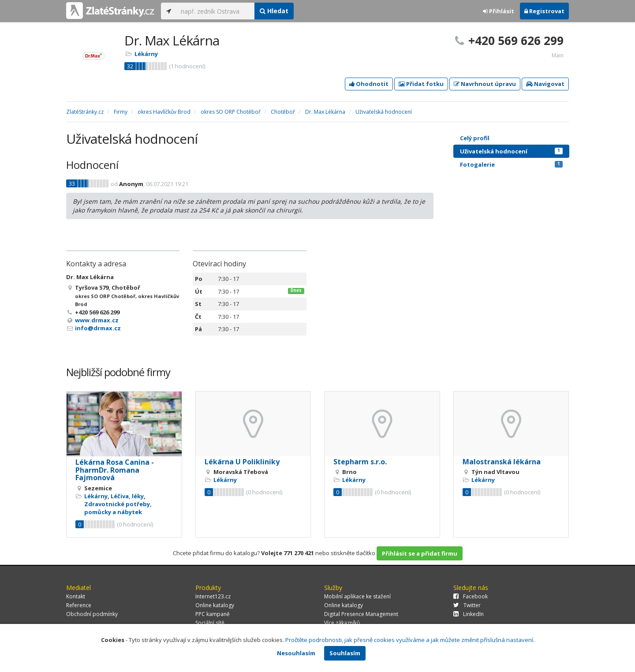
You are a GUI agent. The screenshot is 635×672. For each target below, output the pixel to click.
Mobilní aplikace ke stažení (357, 596)
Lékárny (146, 54)
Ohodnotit (369, 84)
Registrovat (544, 11)
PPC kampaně (213, 614)
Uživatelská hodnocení (511, 151)
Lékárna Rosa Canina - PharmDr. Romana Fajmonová (115, 470)
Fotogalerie (511, 164)
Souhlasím (345, 653)
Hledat (274, 11)
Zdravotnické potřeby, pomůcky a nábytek (118, 508)
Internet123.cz (213, 596)
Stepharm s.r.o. (360, 462)
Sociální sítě (210, 623)
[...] (215, 11)
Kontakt (76, 596)
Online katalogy (215, 605)
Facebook (471, 596)
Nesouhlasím (296, 653)
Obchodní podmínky (92, 614)
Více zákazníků (342, 623)
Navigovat (545, 84)
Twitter (467, 605)
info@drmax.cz (98, 328)
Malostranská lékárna (502, 462)
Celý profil (475, 138)
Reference (79, 605)
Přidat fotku (421, 84)
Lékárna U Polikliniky (242, 462)
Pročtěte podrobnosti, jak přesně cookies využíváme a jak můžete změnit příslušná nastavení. (410, 640)
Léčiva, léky (127, 496)
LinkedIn (469, 614)
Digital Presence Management (361, 614)
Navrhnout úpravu (485, 84)
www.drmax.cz (97, 320)
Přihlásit (499, 11)
